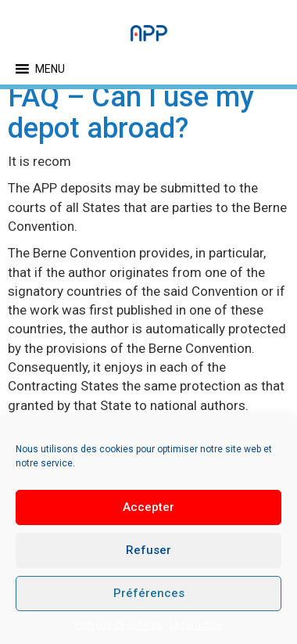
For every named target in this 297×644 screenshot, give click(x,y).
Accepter (148, 507)
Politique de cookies (118, 625)
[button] (50, 69)
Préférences (149, 593)
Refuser (148, 550)
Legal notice (196, 625)
